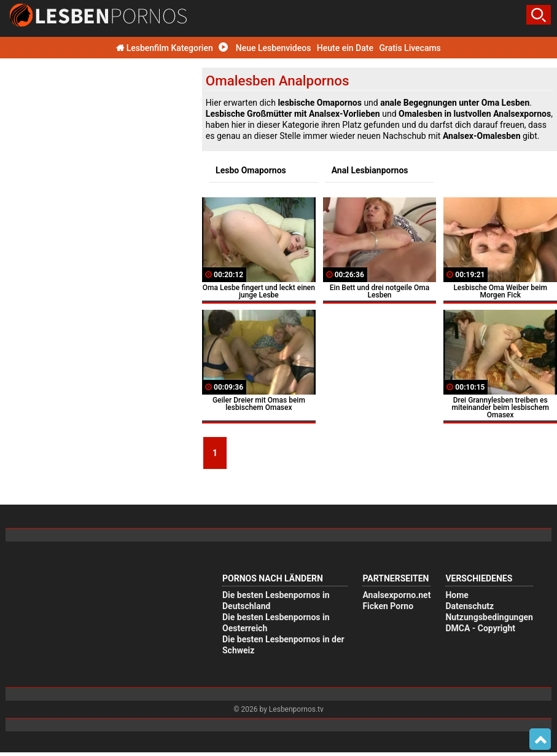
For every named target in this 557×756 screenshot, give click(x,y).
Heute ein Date (345, 48)
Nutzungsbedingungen (489, 617)
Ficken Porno (388, 606)
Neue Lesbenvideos (265, 48)
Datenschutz (469, 606)
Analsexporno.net (396, 595)
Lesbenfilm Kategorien (165, 48)
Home (457, 595)
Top (540, 739)
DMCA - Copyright (480, 628)
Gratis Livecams (410, 48)
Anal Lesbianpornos (370, 170)
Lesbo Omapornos (251, 170)
